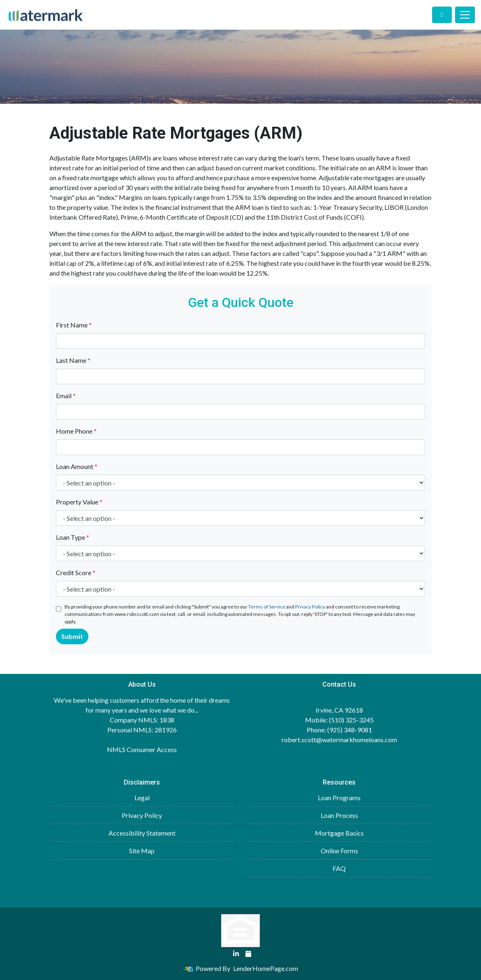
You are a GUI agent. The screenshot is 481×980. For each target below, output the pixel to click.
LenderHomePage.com (266, 968)
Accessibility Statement (142, 833)
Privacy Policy (310, 607)
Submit (72, 636)
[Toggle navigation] (465, 15)
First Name (74, 325)
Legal (142, 798)
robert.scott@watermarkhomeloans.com (339, 740)
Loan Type (73, 537)
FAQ (339, 868)
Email (66, 396)
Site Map (142, 851)
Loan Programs (339, 798)
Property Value (79, 502)
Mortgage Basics (339, 833)
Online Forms (339, 851)
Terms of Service (267, 607)
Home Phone (76, 431)
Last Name (73, 360)
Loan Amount (77, 466)
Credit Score (76, 572)
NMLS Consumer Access (142, 749)
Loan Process (339, 815)
